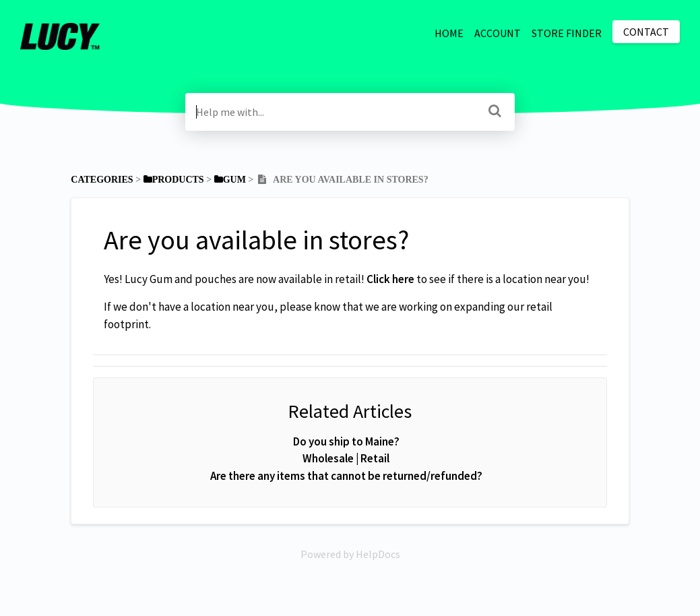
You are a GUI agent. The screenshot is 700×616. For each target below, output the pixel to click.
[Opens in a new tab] (350, 554)
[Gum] (230, 180)
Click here (390, 279)
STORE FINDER (567, 33)
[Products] (174, 180)
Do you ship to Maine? (346, 441)
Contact (646, 32)
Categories (102, 180)
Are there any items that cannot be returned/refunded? (346, 476)
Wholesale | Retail (346, 458)
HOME (449, 33)
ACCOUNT (498, 33)
